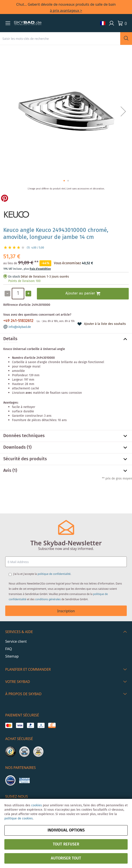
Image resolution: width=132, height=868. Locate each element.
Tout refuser (66, 844)
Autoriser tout (66, 858)
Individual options (66, 830)
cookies (37, 805)
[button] (8, 23)
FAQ (9, 649)
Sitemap (12, 656)
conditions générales (48, 599)
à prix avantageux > (66, 10)
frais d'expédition (40, 269)
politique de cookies (19, 819)
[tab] (66, 339)
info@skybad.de (20, 327)
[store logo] (28, 23)
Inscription (66, 611)
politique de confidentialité (54, 574)
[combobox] (60, 38)
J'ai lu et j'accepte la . (42, 574)
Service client (16, 641)
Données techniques (24, 436)
